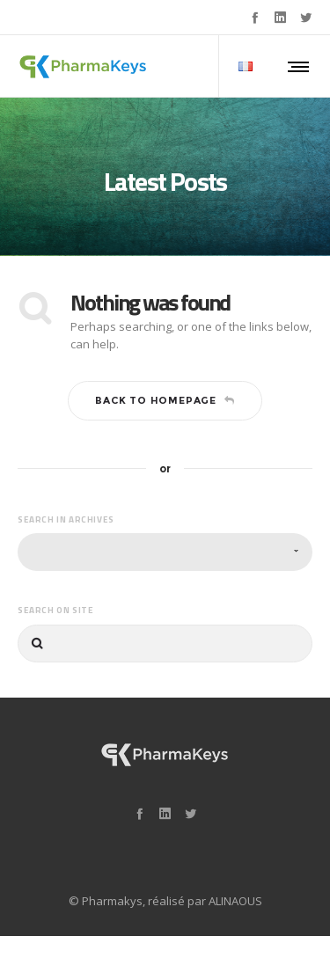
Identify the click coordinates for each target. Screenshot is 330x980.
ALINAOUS (235, 901)
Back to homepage (165, 400)
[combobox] (165, 552)
